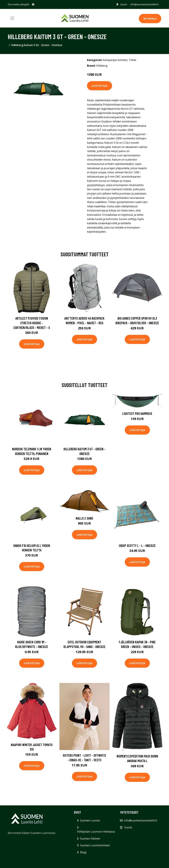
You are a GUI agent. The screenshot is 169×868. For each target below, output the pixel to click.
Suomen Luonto (90, 820)
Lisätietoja (100, 86)
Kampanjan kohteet (115, 60)
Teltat (132, 60)
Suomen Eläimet (90, 839)
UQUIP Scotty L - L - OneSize (137, 546)
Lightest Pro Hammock (137, 413)
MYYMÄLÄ (150, 19)
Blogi (83, 852)
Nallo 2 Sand (84, 518)
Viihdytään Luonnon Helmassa (96, 832)
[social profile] (33, 4)
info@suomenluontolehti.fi (144, 4)
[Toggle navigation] (12, 18)
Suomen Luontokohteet (95, 845)
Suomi (124, 4)
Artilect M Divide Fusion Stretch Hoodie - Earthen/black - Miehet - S (32, 323)
